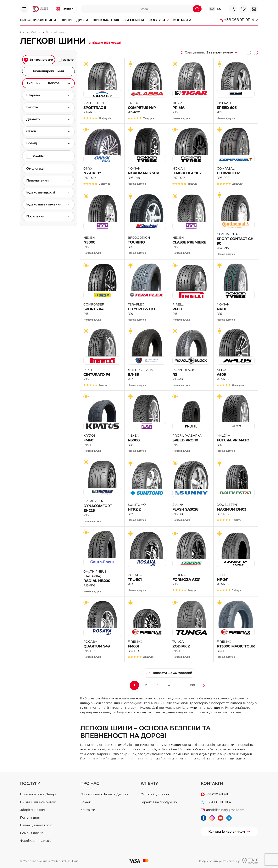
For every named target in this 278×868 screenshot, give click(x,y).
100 (192, 685)
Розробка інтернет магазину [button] (219, 861)
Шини (66, 20)
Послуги (159, 20)
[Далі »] (204, 685)
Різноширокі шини (38, 20)
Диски (82, 20)
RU (219, 9)
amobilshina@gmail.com (225, 810)
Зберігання (134, 20)
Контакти (182, 20)
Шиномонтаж (106, 20)
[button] (24, 9)
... (181, 685)
